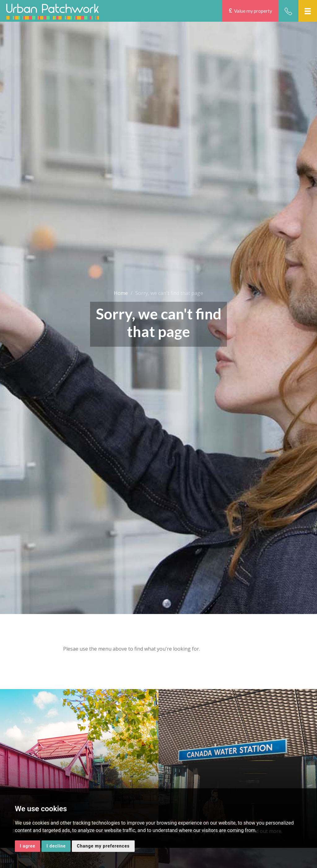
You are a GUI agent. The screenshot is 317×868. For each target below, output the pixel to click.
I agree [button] (28, 846)
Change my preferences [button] (103, 846)
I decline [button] (56, 846)
